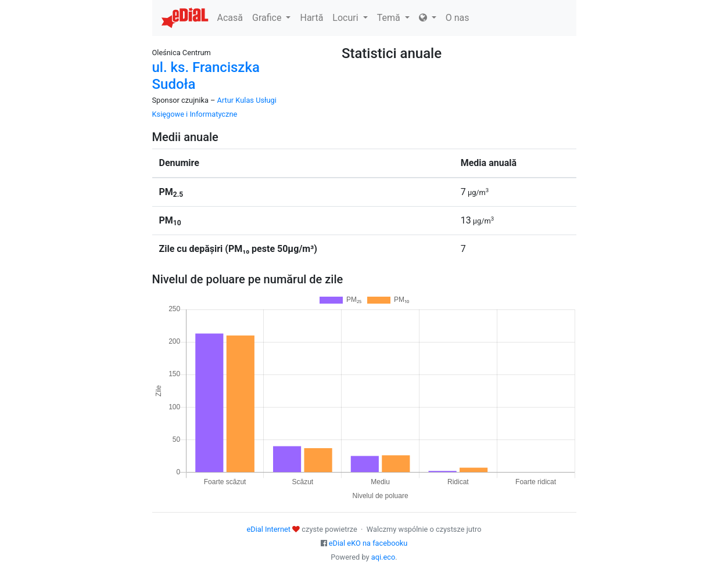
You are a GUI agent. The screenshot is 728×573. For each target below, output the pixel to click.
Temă (393, 18)
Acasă (230, 18)
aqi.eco (383, 557)
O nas (458, 18)
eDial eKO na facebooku (368, 543)
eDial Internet (269, 529)
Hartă (311, 18)
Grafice (271, 18)
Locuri (350, 18)
